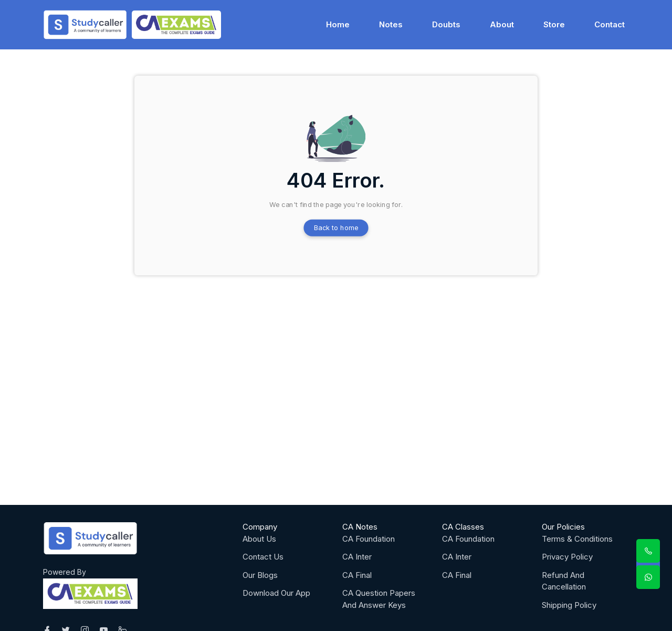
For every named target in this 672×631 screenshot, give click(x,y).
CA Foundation (369, 539)
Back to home (336, 228)
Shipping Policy (569, 605)
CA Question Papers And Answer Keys (379, 599)
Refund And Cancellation (564, 581)
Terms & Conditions (577, 539)
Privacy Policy (567, 557)
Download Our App (276, 593)
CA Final (357, 575)
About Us (259, 539)
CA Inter (357, 557)
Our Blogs (260, 575)
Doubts (446, 24)
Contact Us (263, 557)
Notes (391, 24)
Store (554, 24)
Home (338, 24)
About (502, 24)
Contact (610, 24)
